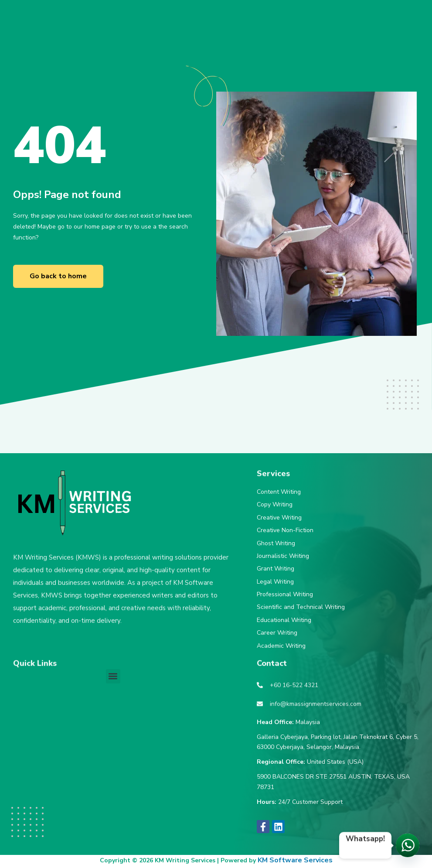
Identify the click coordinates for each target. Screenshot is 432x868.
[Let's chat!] (408, 845)
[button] (113, 676)
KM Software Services (295, 860)
